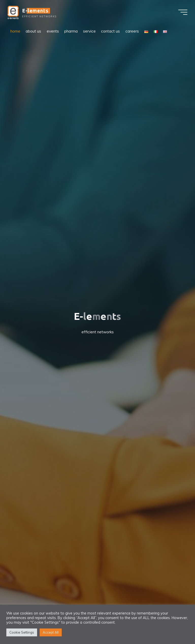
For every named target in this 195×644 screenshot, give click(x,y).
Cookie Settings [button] (22, 632)
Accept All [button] (51, 632)
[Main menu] (183, 12)
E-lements (35, 11)
